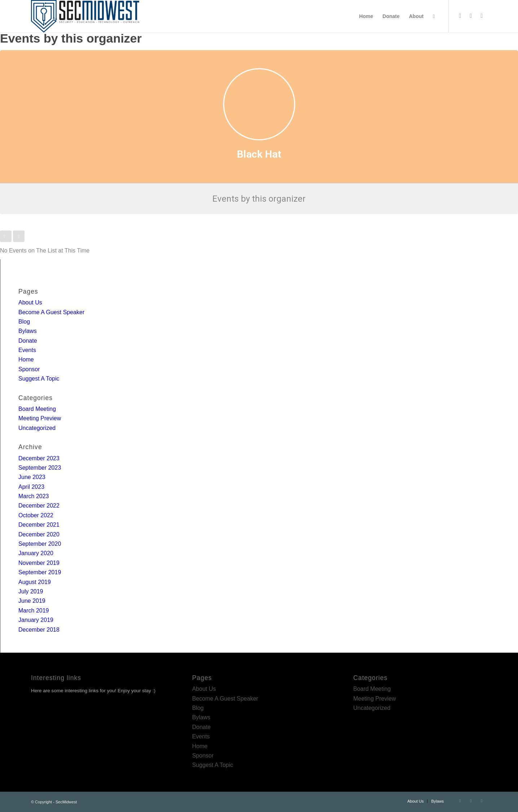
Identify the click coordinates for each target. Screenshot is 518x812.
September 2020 (40, 544)
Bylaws (28, 331)
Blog (24, 322)
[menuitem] (366, 16)
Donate (28, 341)
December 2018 (39, 630)
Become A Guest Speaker (51, 312)
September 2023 (40, 468)
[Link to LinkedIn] (471, 16)
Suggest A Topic (39, 379)
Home (26, 359)
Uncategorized (37, 428)
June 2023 (32, 477)
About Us (30, 302)
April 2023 (31, 487)
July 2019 (31, 591)
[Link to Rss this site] (482, 16)
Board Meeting (37, 409)
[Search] (434, 16)
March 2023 (34, 496)
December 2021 (39, 525)
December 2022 (39, 506)
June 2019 (32, 601)
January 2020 (36, 553)
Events (27, 350)
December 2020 (39, 534)
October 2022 (36, 515)
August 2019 (35, 582)
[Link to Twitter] (460, 16)
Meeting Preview (40, 418)
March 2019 (34, 611)
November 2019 (39, 563)
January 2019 (36, 620)
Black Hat (259, 154)
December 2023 (39, 458)
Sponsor (29, 369)
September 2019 (40, 572)
